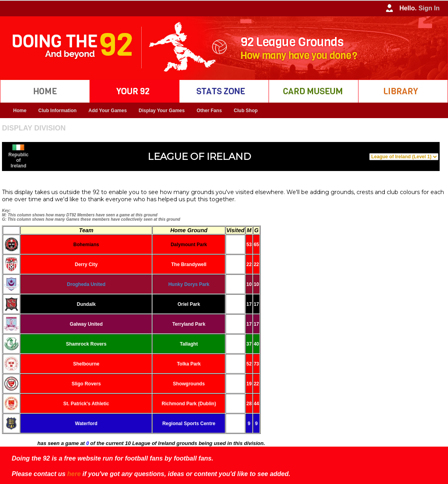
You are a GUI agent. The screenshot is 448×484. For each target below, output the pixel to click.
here (74, 474)
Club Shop (246, 111)
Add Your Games (107, 111)
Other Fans (209, 111)
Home (20, 111)
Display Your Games (162, 111)
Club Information (57, 111)
